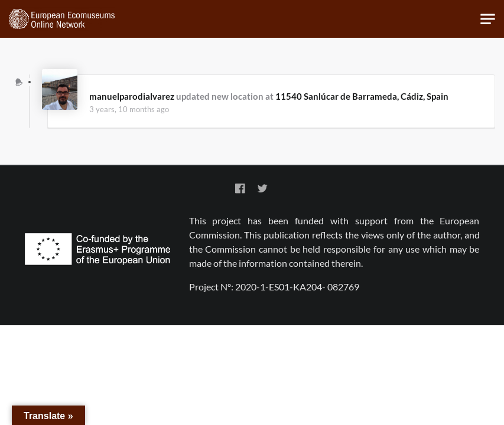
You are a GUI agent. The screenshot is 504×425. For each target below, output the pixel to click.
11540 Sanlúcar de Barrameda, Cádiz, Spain (362, 96)
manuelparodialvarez (132, 96)
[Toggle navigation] (488, 19)
